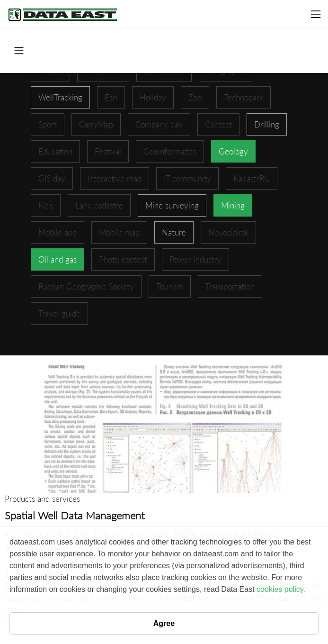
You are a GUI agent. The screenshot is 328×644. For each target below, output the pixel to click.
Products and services (42, 499)
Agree (164, 623)
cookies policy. (281, 589)
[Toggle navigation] (316, 14)
